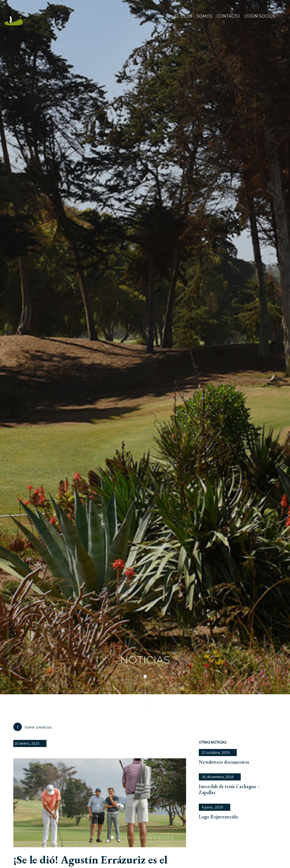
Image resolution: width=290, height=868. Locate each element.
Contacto (228, 20)
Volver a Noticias (32, 727)
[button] (112, 837)
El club (183, 20)
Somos (204, 20)
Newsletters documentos (224, 762)
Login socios (260, 16)
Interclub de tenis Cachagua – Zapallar (229, 789)
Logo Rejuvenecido (218, 817)
